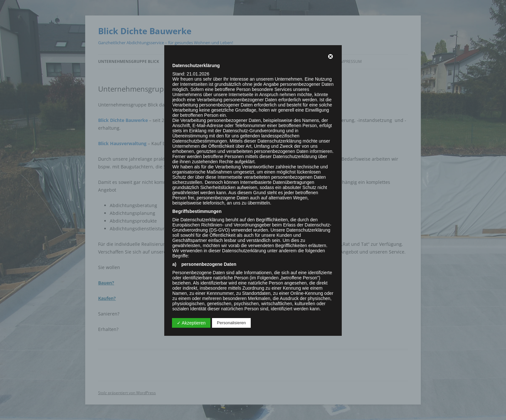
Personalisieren (231, 323)
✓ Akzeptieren (191, 323)
